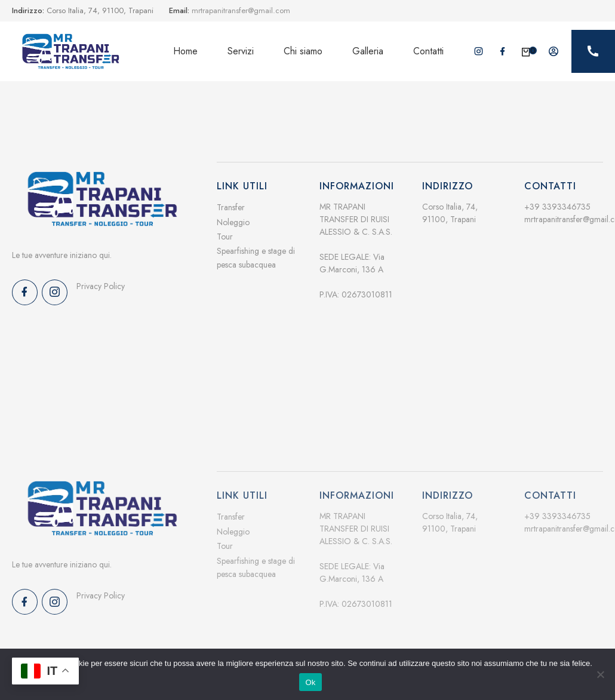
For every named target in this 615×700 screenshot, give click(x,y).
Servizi (241, 51)
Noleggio (233, 222)
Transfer (231, 207)
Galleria (368, 51)
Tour (225, 237)
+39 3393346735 (557, 207)
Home (185, 51)
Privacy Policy (101, 286)
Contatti (428, 51)
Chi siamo (303, 51)
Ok (310, 682)
